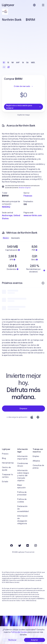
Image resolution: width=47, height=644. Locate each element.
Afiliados (36, 461)
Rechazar (12, 640)
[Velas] (9, 67)
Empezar (23, 409)
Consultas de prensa (38, 467)
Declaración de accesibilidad (23, 509)
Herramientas (8, 463)
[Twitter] (20, 545)
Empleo (36, 456)
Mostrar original (25, 188)
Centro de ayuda (6, 469)
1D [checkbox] (4, 63)
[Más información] (43, 283)
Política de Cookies (19, 632)
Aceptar (35, 640)
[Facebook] (12, 545)
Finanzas (28, 196)
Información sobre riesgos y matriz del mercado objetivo (23, 475)
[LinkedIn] (28, 545)
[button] (13, 193)
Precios (5, 454)
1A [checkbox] (23, 63)
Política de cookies (22, 500)
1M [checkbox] (13, 63)
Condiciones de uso (23, 465)
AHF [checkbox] (18, 63)
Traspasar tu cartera (7, 476)
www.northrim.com (33, 215)
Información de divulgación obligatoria (22, 520)
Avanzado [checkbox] (15, 238)
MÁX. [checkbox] (33, 63)
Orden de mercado (23, 86)
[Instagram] (36, 545)
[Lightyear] (8, 5)
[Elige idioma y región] (34, 5)
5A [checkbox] (27, 63)
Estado (5, 482)
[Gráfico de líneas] (4, 67)
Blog (4, 458)
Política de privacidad (22, 493)
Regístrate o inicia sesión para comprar (23, 107)
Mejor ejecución (21, 486)
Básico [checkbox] (6, 238)
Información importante (22, 458)
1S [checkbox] (8, 63)
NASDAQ (6, 207)
